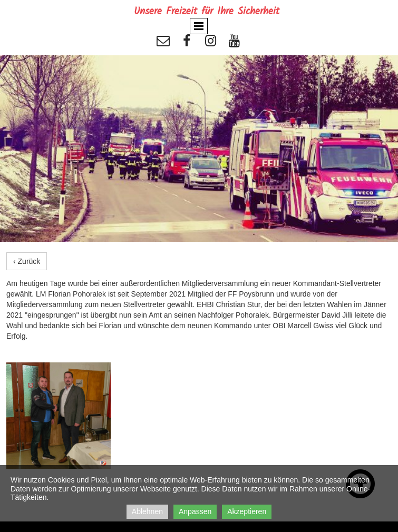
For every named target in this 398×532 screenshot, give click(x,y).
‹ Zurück (27, 261)
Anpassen (195, 511)
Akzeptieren (247, 511)
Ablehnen (147, 511)
